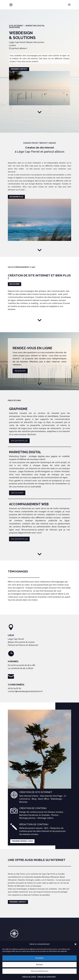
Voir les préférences (40, 971)
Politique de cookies (29, 977)
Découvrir (15, 251)
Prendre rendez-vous (22, 808)
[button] (75, 944)
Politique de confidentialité (47, 977)
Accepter (39, 958)
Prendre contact (19, 69)
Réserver (20, 337)
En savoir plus (16, 163)
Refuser (39, 965)
